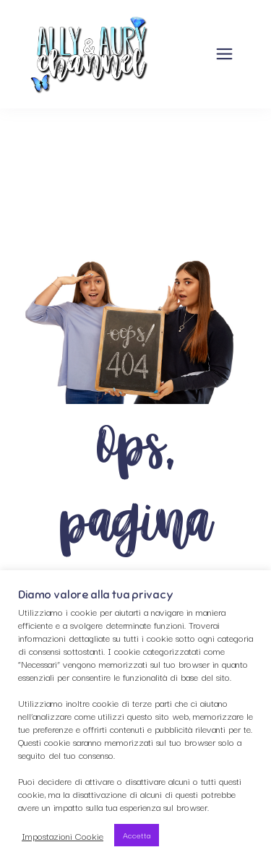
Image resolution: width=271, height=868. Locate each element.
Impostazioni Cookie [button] (63, 835)
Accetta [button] (137, 835)
